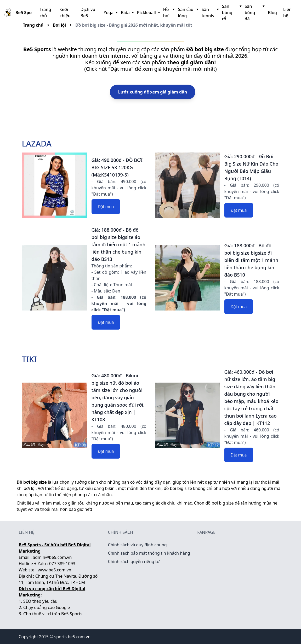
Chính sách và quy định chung (137, 545)
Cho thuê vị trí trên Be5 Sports (53, 614)
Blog (272, 13)
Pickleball (148, 13)
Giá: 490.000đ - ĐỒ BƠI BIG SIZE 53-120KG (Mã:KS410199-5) (117, 167)
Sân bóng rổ (231, 13)
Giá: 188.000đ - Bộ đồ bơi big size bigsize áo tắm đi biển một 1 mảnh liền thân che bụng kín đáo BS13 (119, 244)
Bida (127, 13)
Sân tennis (210, 13)
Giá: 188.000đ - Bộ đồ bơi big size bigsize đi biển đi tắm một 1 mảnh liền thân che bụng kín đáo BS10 (251, 260)
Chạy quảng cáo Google (47, 607)
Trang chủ (45, 13)
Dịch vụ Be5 (88, 13)
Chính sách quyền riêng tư (134, 561)
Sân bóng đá (254, 13)
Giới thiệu (65, 13)
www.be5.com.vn (54, 570)
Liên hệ (287, 13)
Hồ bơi (169, 13)
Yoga (110, 13)
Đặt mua (106, 207)
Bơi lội (59, 25)
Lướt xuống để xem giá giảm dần (153, 92)
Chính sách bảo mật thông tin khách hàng (149, 553)
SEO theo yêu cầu (40, 601)
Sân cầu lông (188, 13)
